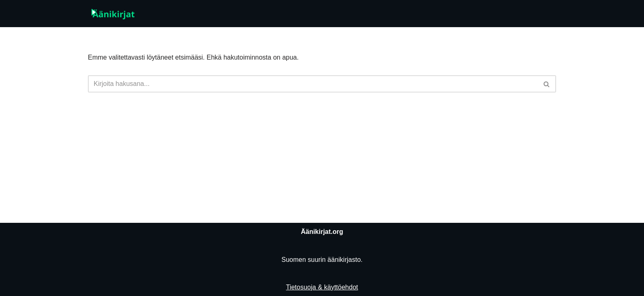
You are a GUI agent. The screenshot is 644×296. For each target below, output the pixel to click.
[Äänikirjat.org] (113, 14)
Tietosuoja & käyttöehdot (322, 287)
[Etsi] (313, 84)
